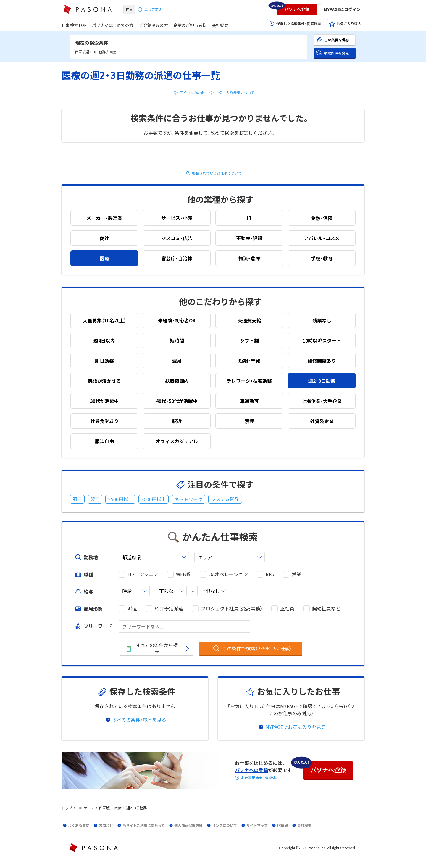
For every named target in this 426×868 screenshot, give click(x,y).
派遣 (132, 609)
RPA (270, 574)
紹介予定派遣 (169, 609)
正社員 (287, 609)
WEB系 (183, 574)
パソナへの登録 (251, 770)
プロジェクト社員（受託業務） (232, 609)
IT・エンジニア (143, 574)
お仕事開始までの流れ (259, 778)
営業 (296, 574)
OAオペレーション (228, 574)
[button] (297, 9)
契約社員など (326, 609)
